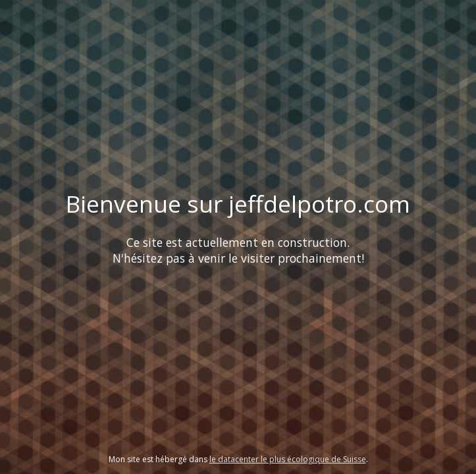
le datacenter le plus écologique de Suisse (288, 459)
